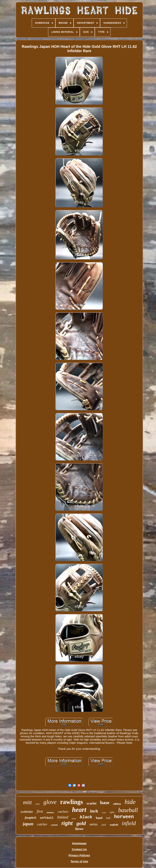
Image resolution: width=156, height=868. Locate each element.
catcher (42, 824)
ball (108, 818)
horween (124, 817)
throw (79, 829)
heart (79, 810)
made (74, 819)
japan (28, 824)
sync (112, 812)
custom (54, 825)
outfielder (27, 812)
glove (50, 802)
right (67, 823)
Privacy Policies (79, 855)
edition (117, 804)
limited (63, 817)
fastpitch (30, 818)
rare (38, 804)
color (104, 812)
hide (130, 802)
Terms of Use (79, 861)
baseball (128, 810)
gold (81, 823)
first (40, 811)
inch (94, 811)
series (94, 824)
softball (47, 818)
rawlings (72, 802)
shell (104, 825)
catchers (63, 812)
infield (129, 823)
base (105, 803)
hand (99, 818)
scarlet (92, 803)
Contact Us (79, 849)
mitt (28, 802)
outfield (114, 825)
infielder (50, 812)
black (86, 817)
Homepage (79, 843)
